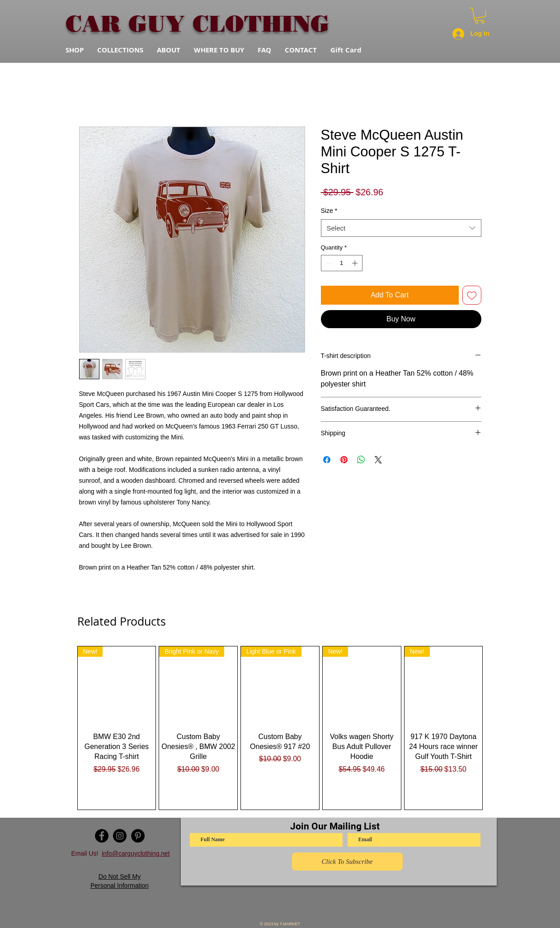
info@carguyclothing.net (136, 853)
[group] (280, 728)
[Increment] (356, 263)
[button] (480, 16)
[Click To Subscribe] (347, 862)
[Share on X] (378, 460)
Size (329, 211)
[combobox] (401, 228)
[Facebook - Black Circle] (102, 836)
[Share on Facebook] (327, 460)
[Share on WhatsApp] (361, 460)
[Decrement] (328, 263)
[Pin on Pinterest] (344, 460)
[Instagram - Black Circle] (120, 836)
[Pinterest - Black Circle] (138, 836)
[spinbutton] (341, 263)
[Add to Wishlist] (472, 295)
